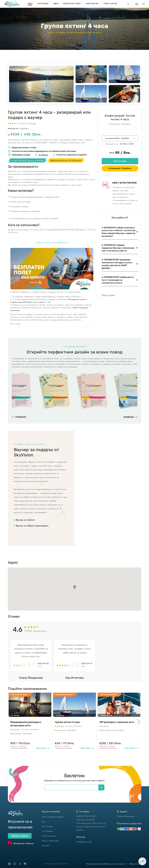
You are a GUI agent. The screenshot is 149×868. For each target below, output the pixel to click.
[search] (128, 4)
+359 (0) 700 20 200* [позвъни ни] (86, 816)
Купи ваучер (120, 161)
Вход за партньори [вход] (50, 841)
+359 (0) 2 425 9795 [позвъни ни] (85, 820)
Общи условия (108, 295)
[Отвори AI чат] (142, 861)
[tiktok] (20, 864)
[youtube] (25, 864)
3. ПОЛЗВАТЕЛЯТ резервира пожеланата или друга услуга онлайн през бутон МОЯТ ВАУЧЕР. (117, 264)
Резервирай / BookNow (120, 168)
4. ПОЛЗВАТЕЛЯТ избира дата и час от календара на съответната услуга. (118, 280)
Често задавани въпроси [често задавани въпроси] (53, 817)
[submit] (101, 787)
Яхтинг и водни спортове (81, 33)
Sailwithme (24, 129)
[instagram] (15, 864)
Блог (44, 822)
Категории (43, 4)
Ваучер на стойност (25, 520)
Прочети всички (40, 631)
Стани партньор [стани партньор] (49, 836)
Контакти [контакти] (46, 845)
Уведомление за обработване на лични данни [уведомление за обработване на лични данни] (106, 864)
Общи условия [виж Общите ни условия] (135, 864)
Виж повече (16, 324)
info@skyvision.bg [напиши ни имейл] (84, 842)
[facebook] (9, 864)
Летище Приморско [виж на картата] (126, 816)
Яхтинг (99, 33)
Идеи (56, 4)
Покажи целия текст (31, 656)
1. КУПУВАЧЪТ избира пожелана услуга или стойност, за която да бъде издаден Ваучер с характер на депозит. (119, 232)
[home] (12, 4)
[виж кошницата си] (136, 4)
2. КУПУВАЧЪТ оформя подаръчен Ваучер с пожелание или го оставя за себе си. (118, 248)
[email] (72, 787)
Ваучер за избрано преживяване (32, 526)
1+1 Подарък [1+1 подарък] (48, 831)
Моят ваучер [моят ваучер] (47, 826)
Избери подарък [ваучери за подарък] (20, 836)
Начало (50, 33)
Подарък (62, 33)
